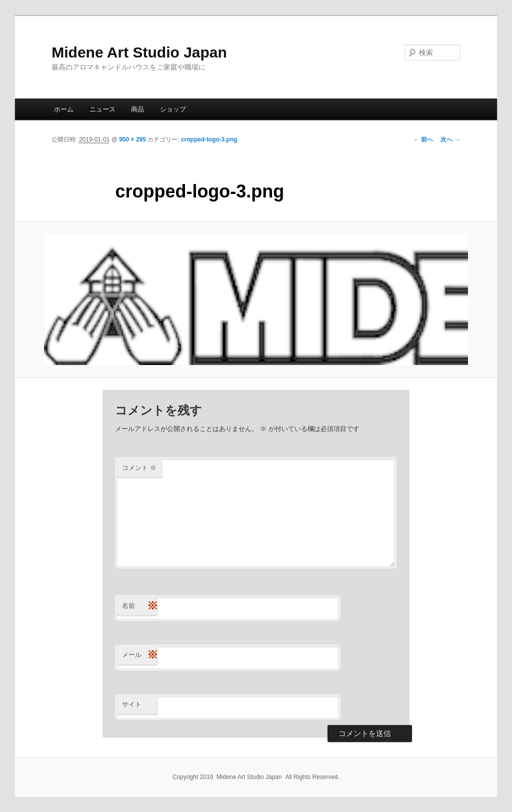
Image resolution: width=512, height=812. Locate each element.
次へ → (450, 139)
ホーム (64, 109)
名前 (139, 606)
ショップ (173, 109)
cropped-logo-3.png (209, 139)
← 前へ (423, 139)
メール (139, 655)
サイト (132, 704)
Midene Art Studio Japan (139, 52)
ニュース (102, 109)
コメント (139, 468)
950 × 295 (132, 139)
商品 (137, 109)
